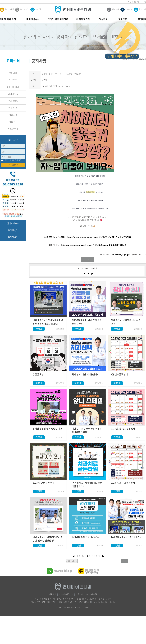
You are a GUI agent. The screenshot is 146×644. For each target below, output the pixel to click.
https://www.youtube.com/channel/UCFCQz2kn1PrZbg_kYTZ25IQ (99, 237)
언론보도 (13, 80)
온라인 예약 (13, 101)
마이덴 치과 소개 (8, 19)
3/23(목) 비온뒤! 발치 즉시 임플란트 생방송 (87, 322)
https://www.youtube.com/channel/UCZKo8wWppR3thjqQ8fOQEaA (94, 245)
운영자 (44, 80)
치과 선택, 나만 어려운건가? (85, 374)
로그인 (129, 2)
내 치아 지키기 (83, 19)
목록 (87, 260)
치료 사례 (13, 115)
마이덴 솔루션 (33, 19)
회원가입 (136, 2)
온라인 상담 (13, 108)
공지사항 (140, 10)
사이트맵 (143, 2)
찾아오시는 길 (13, 223)
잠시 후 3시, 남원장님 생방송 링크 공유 (126, 322)
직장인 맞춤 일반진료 (58, 19)
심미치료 (142, 19)
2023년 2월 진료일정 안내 (123, 429)
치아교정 (123, 19)
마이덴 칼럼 (13, 94)
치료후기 (127, 10)
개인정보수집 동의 (9, 160)
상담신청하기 (13, 165)
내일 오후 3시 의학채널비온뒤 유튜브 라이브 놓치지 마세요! (48, 322)
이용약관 (79, 594)
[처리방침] (18, 160)
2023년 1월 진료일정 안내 (123, 483)
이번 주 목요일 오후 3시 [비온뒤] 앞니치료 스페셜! (87, 430)
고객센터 (36, 10)
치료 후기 (13, 122)
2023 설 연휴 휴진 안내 (44, 483)
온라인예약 (7, 10)
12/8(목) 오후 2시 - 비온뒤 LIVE (126, 537)
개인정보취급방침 (66, 594)
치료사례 (113, 10)
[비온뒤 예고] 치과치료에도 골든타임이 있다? (87, 485)
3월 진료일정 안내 (119, 374)
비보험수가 (13, 129)
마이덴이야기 (13, 87)
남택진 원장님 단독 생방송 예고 (47, 429)
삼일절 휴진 (38, 374)
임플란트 (103, 19)
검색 (125, 561)
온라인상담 (22, 10)
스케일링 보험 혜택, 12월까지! (86, 537)
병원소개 (53, 594)
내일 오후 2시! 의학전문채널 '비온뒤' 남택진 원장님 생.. (48, 539)
